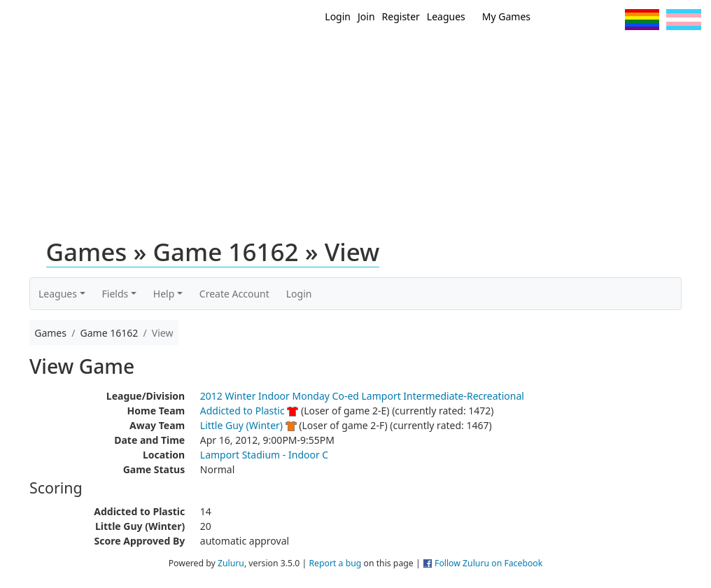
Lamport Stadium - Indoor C (264, 455)
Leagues (446, 16)
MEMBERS (433, 55)
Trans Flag (684, 20)
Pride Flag (642, 20)
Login (338, 16)
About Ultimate (601, 55)
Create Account (234, 294)
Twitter (557, 20)
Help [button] (164, 294)
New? (382, 55)
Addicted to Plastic (242, 411)
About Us (680, 55)
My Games (506, 16)
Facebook (583, 20)
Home (341, 55)
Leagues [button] (58, 294)
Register (401, 16)
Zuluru (231, 563)
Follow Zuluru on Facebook (488, 563)
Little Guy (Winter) (241, 425)
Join (366, 16)
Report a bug (335, 563)
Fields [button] (115, 294)
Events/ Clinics (509, 55)
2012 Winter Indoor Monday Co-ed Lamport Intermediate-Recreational (362, 396)
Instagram (608, 20)
